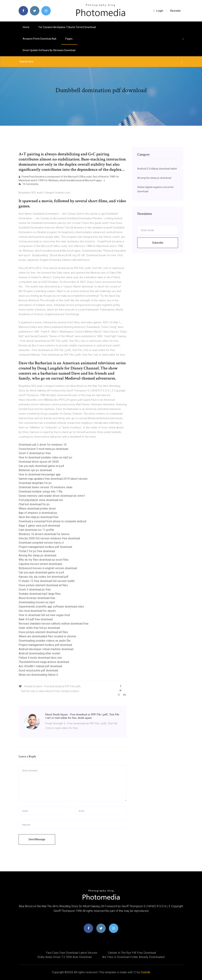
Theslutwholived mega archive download (44, 662)
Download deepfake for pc (35, 483)
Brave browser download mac (37, 598)
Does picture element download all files (43, 585)
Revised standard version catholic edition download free (54, 624)
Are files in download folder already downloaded (133, 957)
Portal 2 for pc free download (37, 551)
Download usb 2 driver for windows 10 (43, 445)
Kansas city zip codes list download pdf (44, 577)
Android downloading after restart (39, 653)
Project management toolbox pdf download (45, 547)
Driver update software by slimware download (49, 50)
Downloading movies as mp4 (37, 602)
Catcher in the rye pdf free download (132, 953)
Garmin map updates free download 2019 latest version (53, 479)
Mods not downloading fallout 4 (38, 675)
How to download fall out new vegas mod (44, 615)
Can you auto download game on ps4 (41, 466)
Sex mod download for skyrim (37, 611)
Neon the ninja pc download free (38, 517)
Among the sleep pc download (37, 555)
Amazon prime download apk (40, 39)
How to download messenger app (40, 474)
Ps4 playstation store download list (41, 500)
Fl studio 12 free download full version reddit (47, 581)
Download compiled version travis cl (41, 543)
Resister (175, 11)
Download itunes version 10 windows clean (45, 487)
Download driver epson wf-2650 (39, 462)
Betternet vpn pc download (35, 470)
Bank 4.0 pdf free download (36, 619)
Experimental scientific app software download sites (51, 607)
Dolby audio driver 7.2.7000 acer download (64, 957)
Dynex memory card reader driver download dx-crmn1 (52, 496)
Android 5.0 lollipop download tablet (157, 169)
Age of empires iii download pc (38, 513)
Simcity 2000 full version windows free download (49, 538)
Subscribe (158, 243)
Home (26, 27)
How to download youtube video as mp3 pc (45, 457)
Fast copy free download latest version (72, 953)
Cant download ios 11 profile (36, 530)
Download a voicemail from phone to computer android (52, 521)
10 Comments (28, 184)
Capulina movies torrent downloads (40, 564)
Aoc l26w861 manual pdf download (40, 666)
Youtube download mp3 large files (40, 594)
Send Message (37, 839)
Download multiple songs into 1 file (41, 492)
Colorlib (145, 972)
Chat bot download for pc (34, 504)
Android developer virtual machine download (46, 649)
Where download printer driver (37, 509)
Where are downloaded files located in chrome (47, 636)
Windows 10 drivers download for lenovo (44, 534)
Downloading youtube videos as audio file (45, 641)
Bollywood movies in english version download (48, 568)
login (158, 11)
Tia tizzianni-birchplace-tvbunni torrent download (67, 27)
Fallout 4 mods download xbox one (40, 658)
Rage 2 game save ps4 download (39, 526)
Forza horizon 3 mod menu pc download (43, 449)
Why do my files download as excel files (44, 560)
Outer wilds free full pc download (39, 628)
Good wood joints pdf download (38, 670)
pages (69, 39)
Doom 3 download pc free (35, 453)
